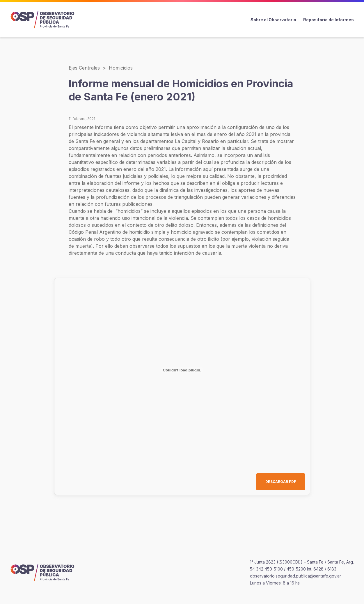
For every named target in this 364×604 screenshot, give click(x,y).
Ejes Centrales (84, 68)
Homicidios (121, 68)
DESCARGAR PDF (281, 482)
